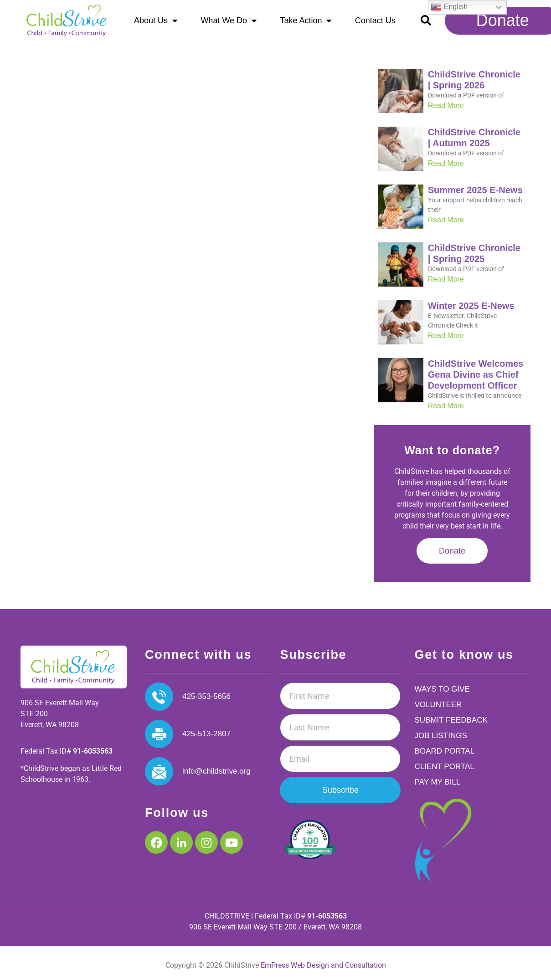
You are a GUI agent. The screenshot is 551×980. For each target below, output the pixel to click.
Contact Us (375, 21)
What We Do (229, 21)
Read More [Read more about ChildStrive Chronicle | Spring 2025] (446, 283)
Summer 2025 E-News (475, 194)
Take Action (306, 21)
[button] (426, 21)
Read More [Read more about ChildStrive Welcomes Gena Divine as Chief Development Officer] (446, 410)
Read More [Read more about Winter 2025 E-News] (446, 340)
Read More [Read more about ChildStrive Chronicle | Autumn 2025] (446, 167)
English (449, 7)
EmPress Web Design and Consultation (323, 970)
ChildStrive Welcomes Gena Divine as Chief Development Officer (476, 379)
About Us (156, 21)
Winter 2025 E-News (471, 310)
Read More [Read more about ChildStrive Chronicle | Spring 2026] (446, 110)
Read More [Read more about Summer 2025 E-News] (446, 224)
